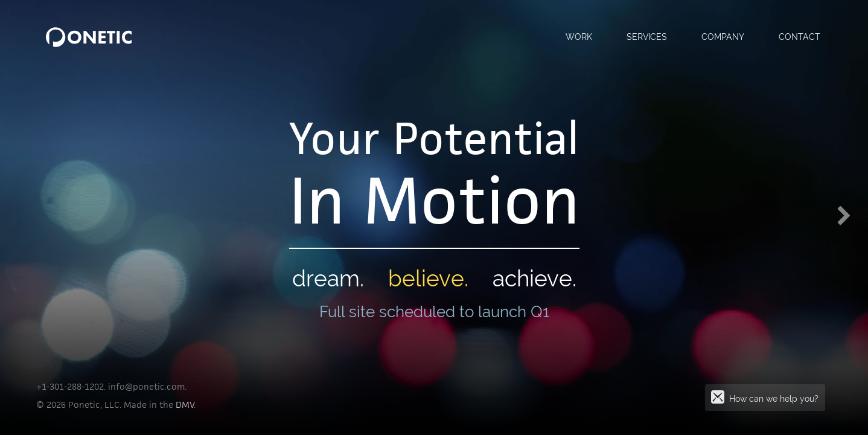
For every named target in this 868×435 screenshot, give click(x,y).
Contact (799, 37)
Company (723, 37)
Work (579, 37)
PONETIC (89, 37)
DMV (185, 404)
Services (647, 37)
